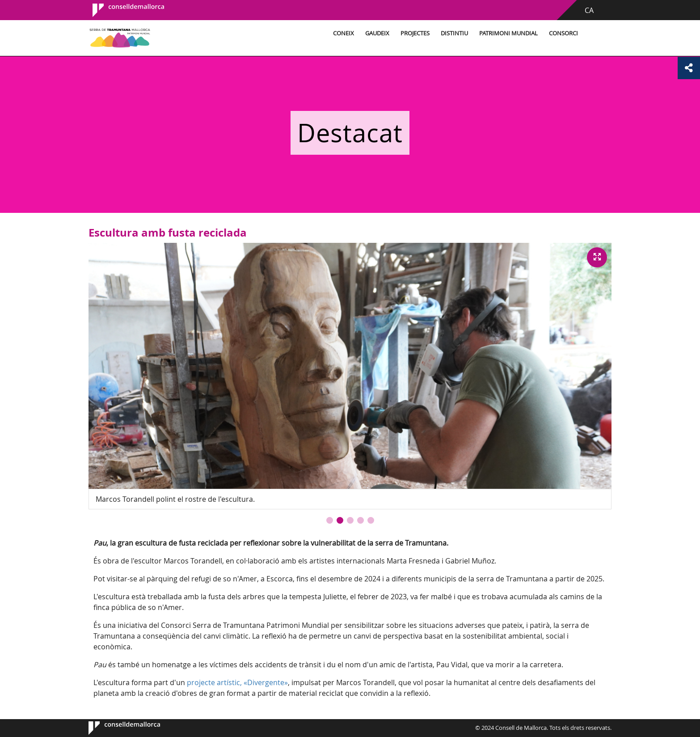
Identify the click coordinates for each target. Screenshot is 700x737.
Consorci (563, 33)
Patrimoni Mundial (508, 33)
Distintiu (454, 33)
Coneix (344, 33)
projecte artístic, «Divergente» (237, 682)
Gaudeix (377, 33)
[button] (330, 520)
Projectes (415, 33)
